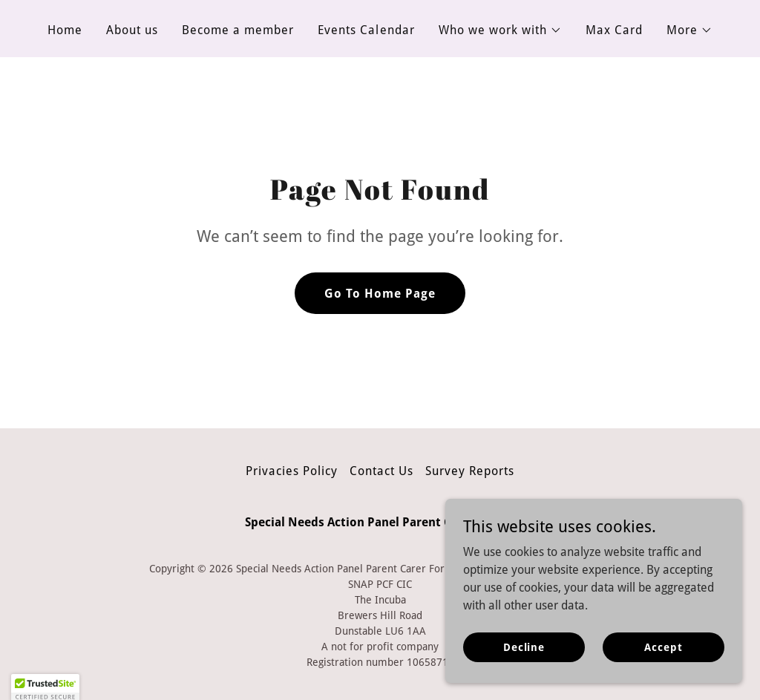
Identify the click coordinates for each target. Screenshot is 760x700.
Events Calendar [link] (366, 30)
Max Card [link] (614, 30)
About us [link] (132, 30)
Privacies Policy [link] (292, 471)
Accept (663, 657)
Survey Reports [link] (470, 471)
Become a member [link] (238, 30)
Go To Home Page (380, 294)
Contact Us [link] (381, 471)
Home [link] (65, 30)
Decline (524, 657)
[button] (500, 30)
